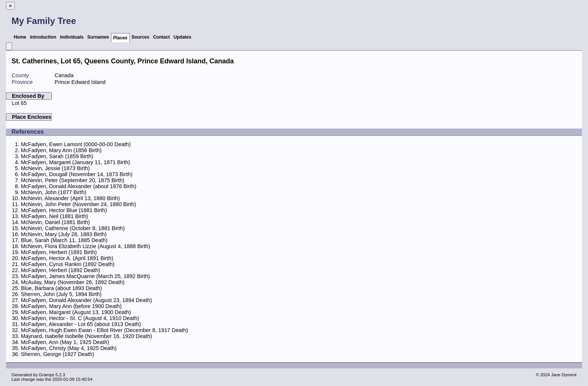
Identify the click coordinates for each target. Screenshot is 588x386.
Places (120, 38)
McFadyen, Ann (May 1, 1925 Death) (65, 342)
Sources (140, 37)
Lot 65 (19, 103)
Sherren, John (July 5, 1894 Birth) (61, 294)
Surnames (98, 37)
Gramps (47, 375)
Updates (182, 37)
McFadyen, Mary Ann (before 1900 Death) (71, 306)
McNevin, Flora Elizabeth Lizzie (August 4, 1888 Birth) (86, 246)
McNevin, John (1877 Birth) (54, 192)
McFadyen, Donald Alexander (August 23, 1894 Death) (87, 300)
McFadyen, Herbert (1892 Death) (61, 270)
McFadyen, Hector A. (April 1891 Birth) (67, 258)
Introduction (43, 37)
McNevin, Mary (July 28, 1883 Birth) (64, 234)
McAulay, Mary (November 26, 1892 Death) (73, 282)
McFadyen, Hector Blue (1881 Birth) (64, 210)
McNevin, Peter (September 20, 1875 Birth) (73, 180)
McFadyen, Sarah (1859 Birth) (57, 156)
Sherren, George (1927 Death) (58, 354)
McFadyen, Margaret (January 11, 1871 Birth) (76, 162)
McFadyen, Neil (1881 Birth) (55, 216)
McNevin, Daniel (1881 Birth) (55, 222)
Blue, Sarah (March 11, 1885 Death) (64, 240)
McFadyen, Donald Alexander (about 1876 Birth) (79, 186)
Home (20, 37)
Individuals (72, 37)
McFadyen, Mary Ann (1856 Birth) (61, 150)
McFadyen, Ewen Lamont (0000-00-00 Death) (76, 144)
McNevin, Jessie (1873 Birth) (55, 168)
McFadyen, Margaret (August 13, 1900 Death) (76, 312)
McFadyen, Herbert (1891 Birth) (59, 252)
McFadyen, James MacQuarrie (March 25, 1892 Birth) (85, 276)
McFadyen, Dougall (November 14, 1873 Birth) (77, 174)
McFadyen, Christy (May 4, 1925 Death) (69, 348)
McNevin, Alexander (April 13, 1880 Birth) (70, 198)
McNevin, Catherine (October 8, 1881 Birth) (73, 228)
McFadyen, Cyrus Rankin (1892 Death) (68, 264)
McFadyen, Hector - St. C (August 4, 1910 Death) (80, 318)
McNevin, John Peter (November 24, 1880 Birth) (79, 204)
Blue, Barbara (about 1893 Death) (61, 288)
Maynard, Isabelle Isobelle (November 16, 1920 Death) (87, 336)
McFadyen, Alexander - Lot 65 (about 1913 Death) (81, 324)
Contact (161, 37)
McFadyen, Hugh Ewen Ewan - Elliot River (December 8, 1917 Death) (105, 330)
